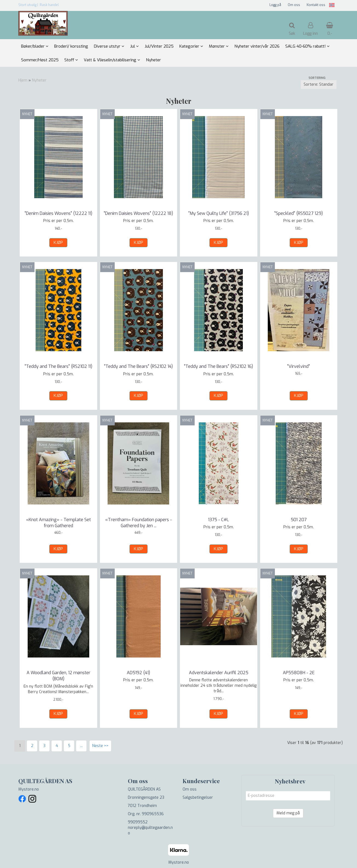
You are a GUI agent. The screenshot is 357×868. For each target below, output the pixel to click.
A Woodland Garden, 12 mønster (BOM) (58, 676)
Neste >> (100, 746)
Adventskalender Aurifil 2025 (219, 673)
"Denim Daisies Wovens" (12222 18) (138, 213)
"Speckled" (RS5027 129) (299, 213)
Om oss (294, 5)
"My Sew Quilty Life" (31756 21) (219, 213)
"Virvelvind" (299, 366)
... (81, 746)
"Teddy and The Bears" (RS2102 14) (138, 366)
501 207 (299, 520)
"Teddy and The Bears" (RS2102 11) (58, 366)
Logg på (275, 5)
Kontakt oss (316, 5)
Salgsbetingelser (198, 798)
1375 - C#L (218, 520)
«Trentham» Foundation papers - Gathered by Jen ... (139, 523)
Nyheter (39, 80)
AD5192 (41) (138, 673)
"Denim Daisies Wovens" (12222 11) (58, 213)
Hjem (23, 80)
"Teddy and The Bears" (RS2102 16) (218, 366)
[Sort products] (319, 85)
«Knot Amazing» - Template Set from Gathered (58, 523)
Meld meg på (288, 813)
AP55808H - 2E (299, 673)
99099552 (138, 822)
